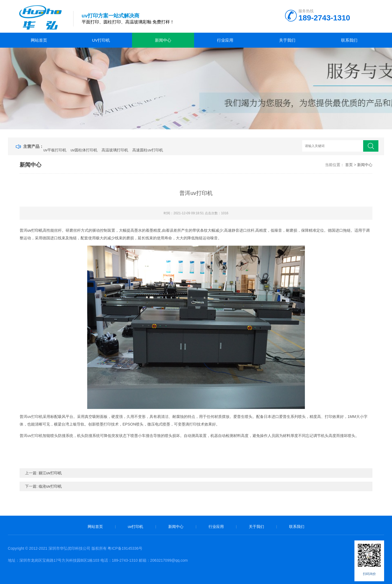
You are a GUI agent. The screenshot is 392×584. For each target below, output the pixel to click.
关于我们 (287, 40)
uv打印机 (101, 40)
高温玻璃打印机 (115, 150)
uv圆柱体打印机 (84, 150)
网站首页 (39, 40)
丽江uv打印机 (50, 473)
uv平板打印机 (55, 150)
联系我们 (349, 40)
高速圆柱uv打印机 (148, 150)
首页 (349, 165)
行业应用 (225, 40)
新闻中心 (163, 40)
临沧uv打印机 (50, 486)
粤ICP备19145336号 (125, 548)
